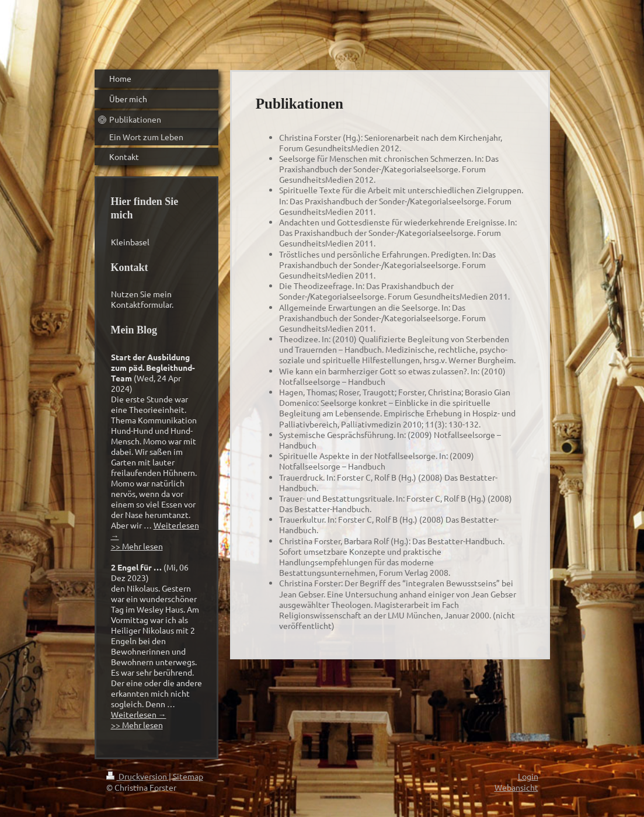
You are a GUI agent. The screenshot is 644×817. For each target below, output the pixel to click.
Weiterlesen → (139, 714)
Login (528, 776)
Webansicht (516, 787)
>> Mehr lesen (137, 546)
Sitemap (188, 776)
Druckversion (137, 776)
